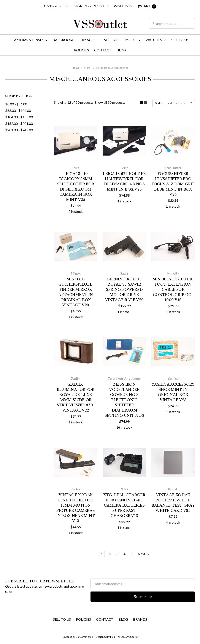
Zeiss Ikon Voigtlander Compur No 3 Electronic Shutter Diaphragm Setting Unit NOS (124, 400)
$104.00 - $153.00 (19, 117)
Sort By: (160, 103)
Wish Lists (123, 6)
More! (133, 40)
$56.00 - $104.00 (18, 111)
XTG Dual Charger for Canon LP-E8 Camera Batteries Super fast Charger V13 (124, 505)
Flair (113, 637)
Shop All (112, 40)
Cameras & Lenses (29, 40)
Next (144, 554)
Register (101, 6)
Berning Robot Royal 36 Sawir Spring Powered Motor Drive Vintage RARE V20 (124, 289)
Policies (82, 50)
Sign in (81, 6)
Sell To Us (180, 40)
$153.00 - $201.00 (19, 123)
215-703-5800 (57, 6)
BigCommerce (84, 637)
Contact (103, 50)
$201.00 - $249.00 (19, 130)
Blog (121, 50)
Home (76, 68)
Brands (140, 619)
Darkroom (65, 40)
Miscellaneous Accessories (112, 68)
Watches (156, 40)
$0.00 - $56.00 (16, 104)
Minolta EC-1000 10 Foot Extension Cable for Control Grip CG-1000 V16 (173, 289)
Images (90, 40)
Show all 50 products (110, 102)
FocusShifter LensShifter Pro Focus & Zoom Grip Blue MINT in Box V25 (173, 184)
